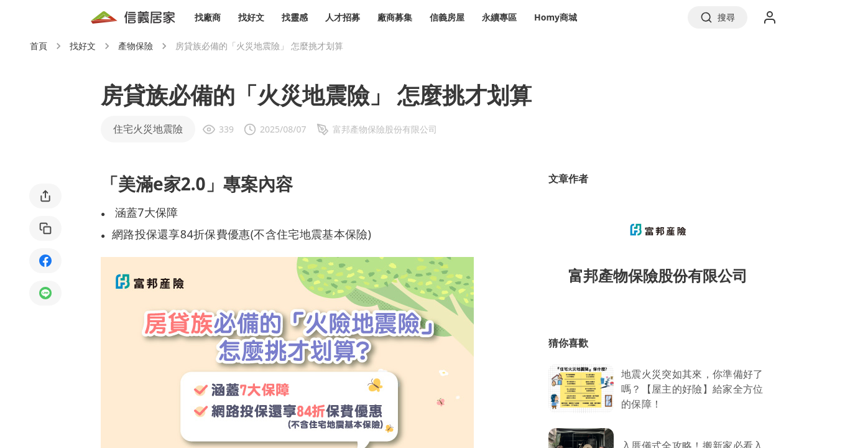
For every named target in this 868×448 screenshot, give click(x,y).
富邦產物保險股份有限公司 (658, 275)
